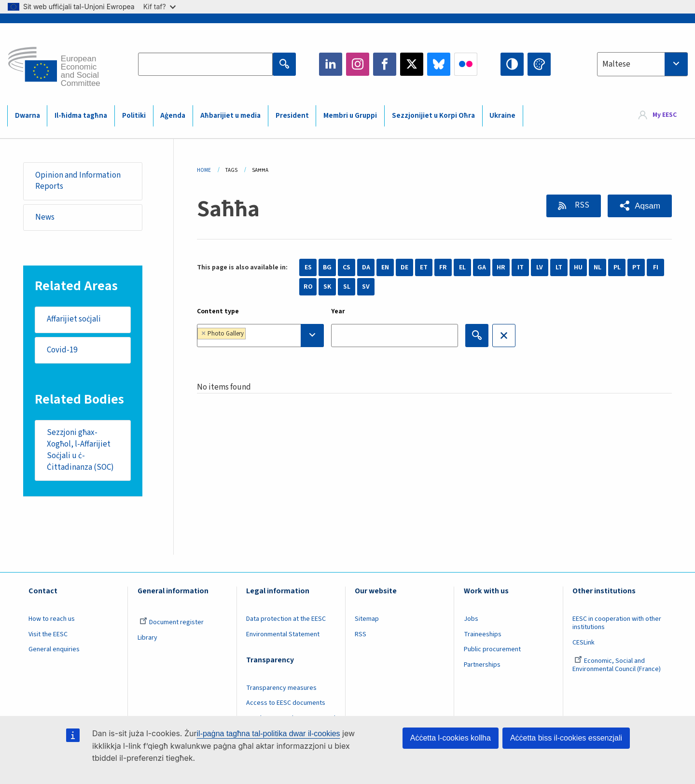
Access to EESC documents (286, 703)
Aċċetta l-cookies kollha (451, 738)
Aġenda (173, 116)
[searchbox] (278, 335)
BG (327, 267)
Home (204, 170)
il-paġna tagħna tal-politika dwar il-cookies (269, 734)
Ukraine (502, 116)
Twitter (412, 64)
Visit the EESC (48, 634)
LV (540, 267)
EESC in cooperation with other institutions (617, 623)
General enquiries (54, 649)
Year (338, 311)
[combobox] (642, 64)
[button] (640, 206)
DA (366, 267)
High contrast (512, 64)
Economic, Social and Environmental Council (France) (617, 665)
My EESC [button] (665, 115)
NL (598, 267)
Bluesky (439, 64)
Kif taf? (160, 7)
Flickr (466, 64)
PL (617, 267)
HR (501, 267)
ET (424, 267)
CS (347, 267)
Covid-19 (62, 350)
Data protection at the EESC (286, 619)
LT (559, 267)
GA (482, 267)
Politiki (134, 116)
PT (636, 267)
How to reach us (52, 619)
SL (347, 287)
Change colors (539, 64)
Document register (172, 622)
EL (462, 267)
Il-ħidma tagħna (81, 116)
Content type (218, 311)
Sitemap (367, 619)
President (292, 116)
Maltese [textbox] (616, 64)
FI (656, 267)
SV (366, 287)
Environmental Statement (283, 634)
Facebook (385, 64)
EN (385, 267)
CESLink (584, 643)
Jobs (471, 619)
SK (327, 287)
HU (578, 267)
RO (308, 287)
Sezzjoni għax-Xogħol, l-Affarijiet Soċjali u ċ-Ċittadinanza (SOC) (80, 450)
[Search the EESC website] (205, 64)
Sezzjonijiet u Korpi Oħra (433, 116)
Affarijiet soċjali (74, 319)
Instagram (358, 64)
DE (404, 267)
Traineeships (483, 634)
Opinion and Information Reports (78, 181)
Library (147, 638)
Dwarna (28, 116)
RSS (581, 205)
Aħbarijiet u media (230, 116)
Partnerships (482, 665)
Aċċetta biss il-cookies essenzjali (566, 738)
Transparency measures (281, 688)
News (45, 217)
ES (308, 267)
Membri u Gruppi (350, 116)
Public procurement (492, 649)
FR (443, 267)
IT (521, 267)
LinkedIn (331, 64)
